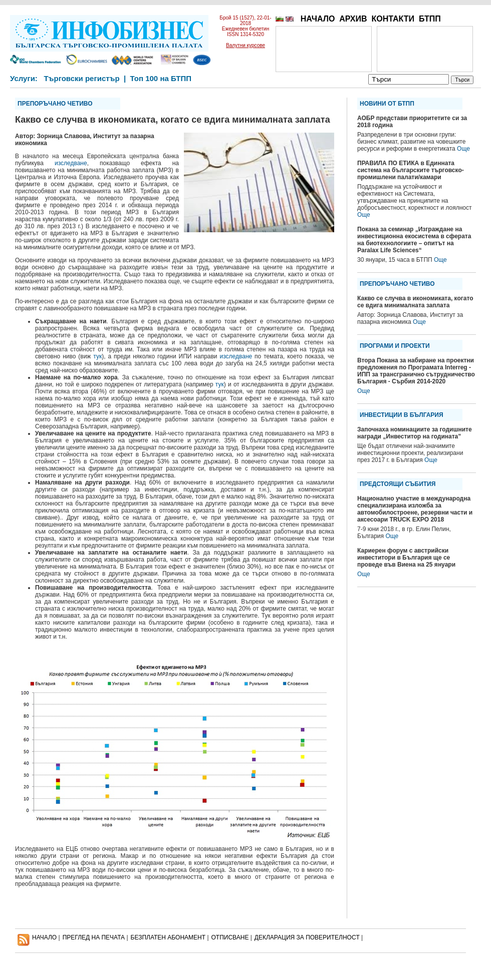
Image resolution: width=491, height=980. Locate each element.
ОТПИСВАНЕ (230, 937)
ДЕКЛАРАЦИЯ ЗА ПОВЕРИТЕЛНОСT (307, 937)
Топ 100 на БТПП (161, 78)
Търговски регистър (81, 78)
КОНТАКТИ (393, 19)
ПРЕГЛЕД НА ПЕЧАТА (94, 937)
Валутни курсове (245, 45)
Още (463, 149)
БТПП (430, 19)
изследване (71, 163)
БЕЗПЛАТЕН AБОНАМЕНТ (168, 937)
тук (97, 356)
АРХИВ (353, 19)
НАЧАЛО (318, 19)
